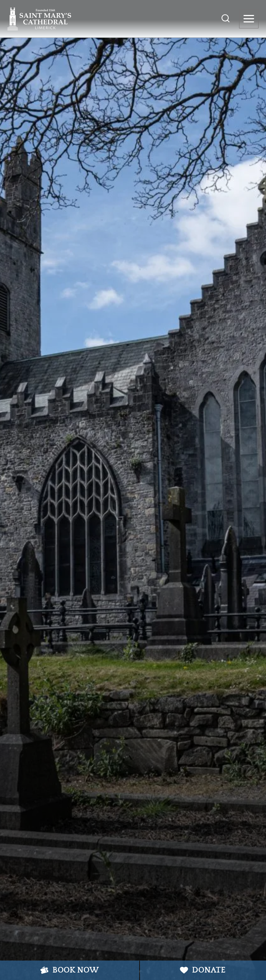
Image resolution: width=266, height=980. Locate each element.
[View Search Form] (226, 19)
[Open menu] (249, 19)
